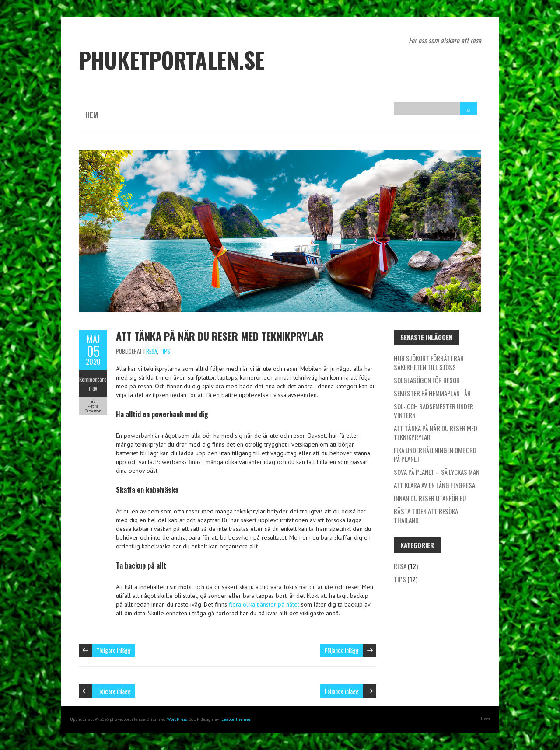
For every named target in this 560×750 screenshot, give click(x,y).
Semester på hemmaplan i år (432, 393)
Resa (152, 351)
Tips (165, 351)
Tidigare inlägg (114, 650)
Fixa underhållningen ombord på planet (435, 454)
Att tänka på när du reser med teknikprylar (220, 336)
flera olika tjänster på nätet (264, 604)
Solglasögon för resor (427, 380)
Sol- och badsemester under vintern (434, 411)
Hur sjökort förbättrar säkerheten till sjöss (429, 363)
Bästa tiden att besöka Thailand (426, 516)
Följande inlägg (342, 650)
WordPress (177, 719)
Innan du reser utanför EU (430, 498)
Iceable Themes (235, 719)
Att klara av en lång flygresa (434, 485)
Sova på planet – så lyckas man (437, 472)
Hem (92, 115)
